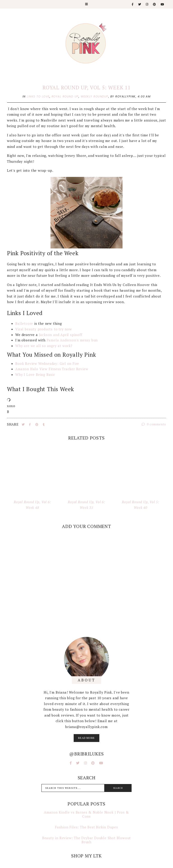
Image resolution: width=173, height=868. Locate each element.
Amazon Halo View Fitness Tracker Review (52, 369)
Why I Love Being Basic (35, 374)
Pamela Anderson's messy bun (72, 340)
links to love (38, 96)
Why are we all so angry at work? (44, 346)
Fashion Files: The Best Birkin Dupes (86, 827)
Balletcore (24, 323)
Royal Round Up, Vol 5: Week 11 (86, 87)
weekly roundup (94, 96)
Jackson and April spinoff (61, 335)
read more (86, 738)
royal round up (65, 96)
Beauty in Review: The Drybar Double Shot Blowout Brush (86, 840)
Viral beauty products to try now (44, 329)
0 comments (154, 424)
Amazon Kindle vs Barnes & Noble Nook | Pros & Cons (86, 814)
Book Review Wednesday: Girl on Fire (47, 363)
